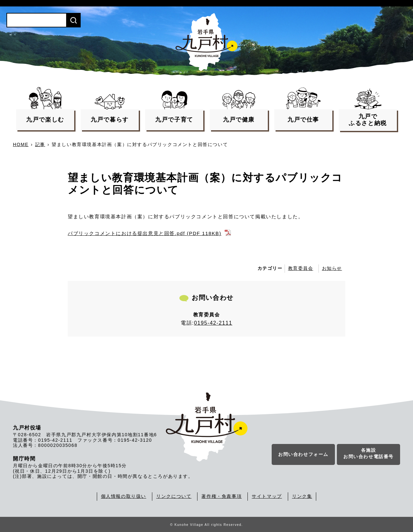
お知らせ (332, 268)
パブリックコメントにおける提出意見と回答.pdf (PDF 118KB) (145, 233)
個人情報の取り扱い (124, 496)
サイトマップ (267, 496)
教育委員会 (301, 268)
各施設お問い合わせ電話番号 (368, 454)
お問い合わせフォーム (303, 455)
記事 (40, 144)
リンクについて (174, 496)
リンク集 (302, 496)
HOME (21, 144)
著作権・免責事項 (222, 496)
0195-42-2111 (213, 323)
